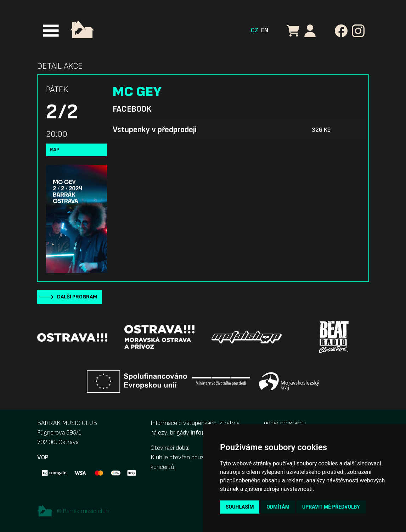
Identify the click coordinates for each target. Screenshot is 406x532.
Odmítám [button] (278, 507)
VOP (43, 457)
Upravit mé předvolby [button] (331, 507)
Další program (77, 297)
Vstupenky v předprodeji (155, 130)
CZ (255, 30)
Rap (55, 150)
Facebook (132, 109)
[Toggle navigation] (51, 31)
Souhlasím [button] (240, 507)
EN (265, 30)
